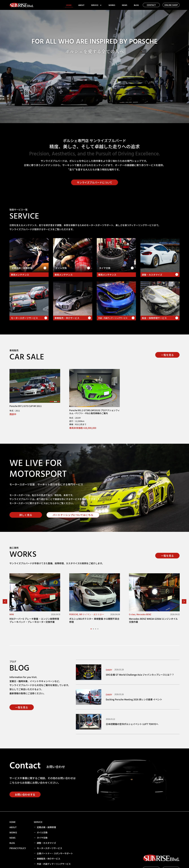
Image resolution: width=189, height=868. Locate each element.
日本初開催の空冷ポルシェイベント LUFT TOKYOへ (132, 724)
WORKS (112, 5)
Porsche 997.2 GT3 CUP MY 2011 (26, 406)
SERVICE (96, 5)
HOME (69, 5)
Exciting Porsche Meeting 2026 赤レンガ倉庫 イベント (134, 699)
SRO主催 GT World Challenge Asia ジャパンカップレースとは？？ (140, 675)
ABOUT (81, 5)
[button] (5, 601)
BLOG (136, 5)
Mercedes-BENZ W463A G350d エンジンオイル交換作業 (153, 620)
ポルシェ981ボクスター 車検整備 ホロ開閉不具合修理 (94, 620)
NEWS (125, 5)
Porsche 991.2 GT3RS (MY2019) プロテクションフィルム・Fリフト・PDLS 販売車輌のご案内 (94, 412)
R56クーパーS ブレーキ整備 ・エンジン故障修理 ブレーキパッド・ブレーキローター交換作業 (34, 620)
